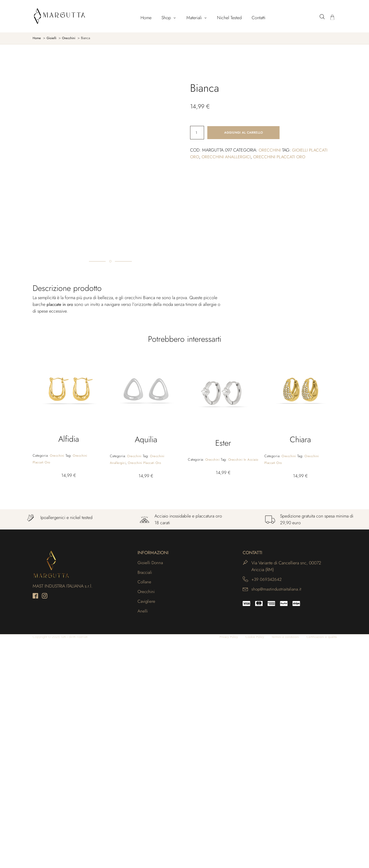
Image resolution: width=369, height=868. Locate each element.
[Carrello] (332, 18)
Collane (145, 809)
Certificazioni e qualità (320, 865)
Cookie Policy (248, 865)
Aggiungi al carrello (244, 133)
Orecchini (270, 151)
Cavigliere (147, 829)
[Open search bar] (322, 17)
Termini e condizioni (281, 865)
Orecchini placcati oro (283, 157)
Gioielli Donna (151, 789)
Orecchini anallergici (228, 157)
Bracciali (145, 799)
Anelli (143, 839)
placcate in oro (61, 530)
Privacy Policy (219, 865)
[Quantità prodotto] (197, 133)
